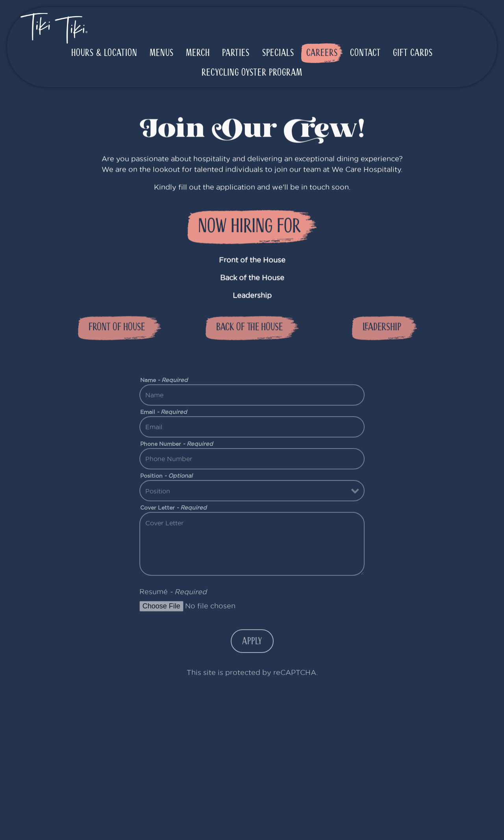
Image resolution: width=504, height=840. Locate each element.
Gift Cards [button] (413, 53)
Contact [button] (365, 53)
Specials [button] (278, 53)
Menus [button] (162, 53)
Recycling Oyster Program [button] (252, 72)
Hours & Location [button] (104, 53)
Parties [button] (236, 53)
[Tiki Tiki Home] (54, 28)
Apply (252, 644)
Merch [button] (198, 53)
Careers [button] (322, 53)
